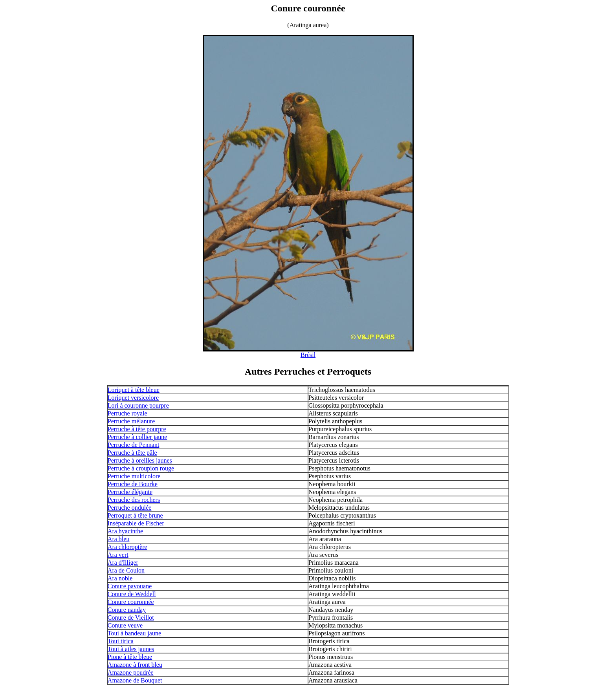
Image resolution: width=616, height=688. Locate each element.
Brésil (308, 355)
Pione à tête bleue (130, 657)
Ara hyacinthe (125, 531)
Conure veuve (125, 625)
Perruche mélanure (131, 421)
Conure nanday (127, 610)
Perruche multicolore (134, 476)
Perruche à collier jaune (137, 437)
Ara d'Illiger (123, 563)
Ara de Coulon (126, 570)
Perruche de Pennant (134, 445)
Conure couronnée (131, 602)
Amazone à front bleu (135, 665)
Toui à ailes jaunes (131, 649)
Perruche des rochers (134, 500)
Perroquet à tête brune (135, 515)
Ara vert (118, 555)
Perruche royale (127, 413)
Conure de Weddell (132, 594)
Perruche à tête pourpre (137, 429)
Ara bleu (119, 539)
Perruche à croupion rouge (141, 468)
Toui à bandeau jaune (134, 633)
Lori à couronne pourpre (138, 405)
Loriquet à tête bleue (134, 390)
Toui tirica (121, 641)
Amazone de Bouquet (135, 680)
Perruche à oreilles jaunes (140, 460)
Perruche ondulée (130, 508)
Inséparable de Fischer (136, 523)
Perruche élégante (130, 492)
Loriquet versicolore (133, 398)
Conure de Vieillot (131, 618)
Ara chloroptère (127, 547)
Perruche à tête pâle (132, 453)
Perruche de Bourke (133, 484)
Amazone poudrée (131, 672)
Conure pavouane (130, 586)
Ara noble (120, 578)
